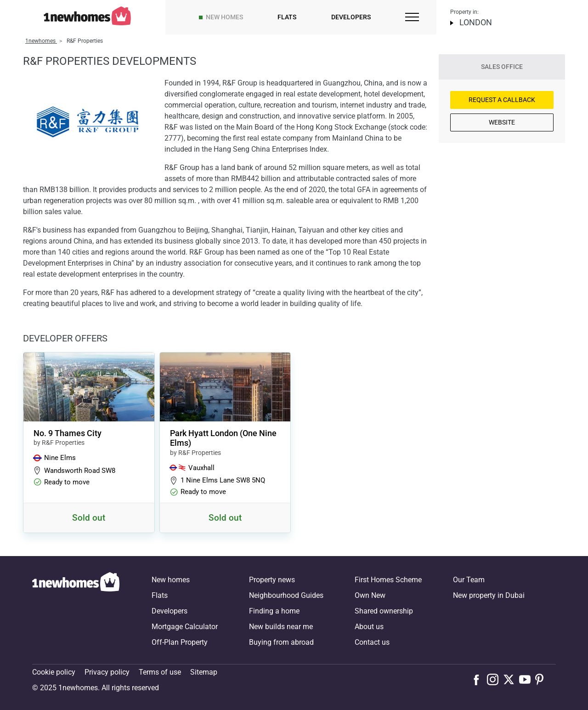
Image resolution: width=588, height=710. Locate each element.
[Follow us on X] (511, 679)
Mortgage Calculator (185, 627)
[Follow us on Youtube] (527, 679)
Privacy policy (107, 672)
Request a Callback (502, 100)
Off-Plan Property (180, 642)
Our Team (469, 580)
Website (502, 122)
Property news (272, 580)
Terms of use (160, 672)
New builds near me (281, 627)
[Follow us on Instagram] (495, 679)
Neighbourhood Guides (286, 595)
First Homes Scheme (388, 580)
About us (369, 627)
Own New (370, 595)
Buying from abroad (281, 642)
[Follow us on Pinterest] (543, 679)
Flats (287, 17)
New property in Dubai (489, 595)
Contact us (372, 642)
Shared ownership (384, 611)
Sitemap (204, 672)
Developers (351, 17)
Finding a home (274, 611)
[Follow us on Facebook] (478, 679)
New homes (224, 17)
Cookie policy (54, 672)
